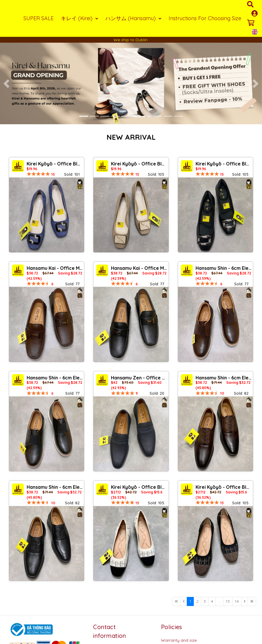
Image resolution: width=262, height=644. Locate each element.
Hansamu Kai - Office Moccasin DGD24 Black (139, 268)
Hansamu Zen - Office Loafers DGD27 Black (139, 378)
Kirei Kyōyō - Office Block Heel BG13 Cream (139, 487)
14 (237, 601)
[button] (7, 84)
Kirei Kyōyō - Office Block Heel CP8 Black (224, 164)
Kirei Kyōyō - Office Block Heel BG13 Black (224, 487)
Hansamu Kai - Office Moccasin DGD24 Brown (55, 268)
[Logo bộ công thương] (31, 629)
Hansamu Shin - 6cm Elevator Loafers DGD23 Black (55, 487)
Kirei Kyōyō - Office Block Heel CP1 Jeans (55, 164)
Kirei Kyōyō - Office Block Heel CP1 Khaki (139, 164)
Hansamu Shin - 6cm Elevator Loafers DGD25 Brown (224, 268)
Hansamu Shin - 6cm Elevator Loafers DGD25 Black (55, 378)
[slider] (38, 174)
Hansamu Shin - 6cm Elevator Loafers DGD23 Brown (224, 378)
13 (228, 601)
